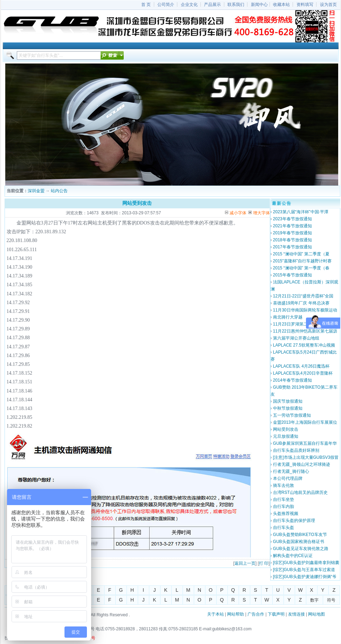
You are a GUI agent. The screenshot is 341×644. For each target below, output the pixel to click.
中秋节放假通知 (288, 408)
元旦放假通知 (286, 436)
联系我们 (236, 5)
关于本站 (216, 614)
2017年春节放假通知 (292, 247)
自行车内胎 (284, 507)
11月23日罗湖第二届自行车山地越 (305, 324)
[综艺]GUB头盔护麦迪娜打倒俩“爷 (305, 577)
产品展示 (212, 5)
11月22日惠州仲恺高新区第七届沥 (305, 331)
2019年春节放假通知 (292, 233)
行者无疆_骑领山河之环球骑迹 (302, 464)
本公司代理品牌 (288, 478)
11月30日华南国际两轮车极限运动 (305, 310)
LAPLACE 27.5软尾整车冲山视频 (304, 345)
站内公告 (59, 191)
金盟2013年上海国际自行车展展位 (305, 422)
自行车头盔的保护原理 (294, 521)
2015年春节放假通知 (292, 275)
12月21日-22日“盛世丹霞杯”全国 (303, 296)
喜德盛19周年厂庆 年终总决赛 (301, 303)
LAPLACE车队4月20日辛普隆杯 (303, 373)
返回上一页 (245, 563)
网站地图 (316, 614)
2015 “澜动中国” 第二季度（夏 (301, 254)
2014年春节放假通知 (292, 380)
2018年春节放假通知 (292, 240)
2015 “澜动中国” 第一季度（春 (301, 268)
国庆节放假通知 (288, 401)
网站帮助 (236, 614)
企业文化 (189, 5)
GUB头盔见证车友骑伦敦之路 (301, 549)
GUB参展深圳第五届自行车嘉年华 (305, 443)
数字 (314, 600)
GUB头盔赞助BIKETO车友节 (300, 535)
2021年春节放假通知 (292, 226)
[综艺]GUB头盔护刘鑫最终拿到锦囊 (306, 563)
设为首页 (328, 5)
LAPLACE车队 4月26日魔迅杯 (301, 366)
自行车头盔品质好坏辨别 (296, 450)
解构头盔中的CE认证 (293, 556)
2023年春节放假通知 (292, 219)
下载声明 (276, 614)
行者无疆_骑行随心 (291, 471)
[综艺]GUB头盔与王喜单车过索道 (304, 570)
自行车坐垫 (284, 499)
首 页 (146, 5)
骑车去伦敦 (284, 485)
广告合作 (256, 614)
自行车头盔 (284, 528)
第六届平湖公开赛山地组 (296, 338)
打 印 (264, 563)
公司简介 (166, 5)
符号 (331, 600)
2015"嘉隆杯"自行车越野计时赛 (302, 261)
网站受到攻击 (286, 429)
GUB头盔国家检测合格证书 (299, 542)
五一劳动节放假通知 (292, 415)
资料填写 (305, 5)
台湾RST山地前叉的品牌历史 (300, 492)
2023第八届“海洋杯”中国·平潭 (301, 212)
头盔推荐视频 (286, 514)
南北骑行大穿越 (288, 317)
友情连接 (296, 614)
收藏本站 (281, 5)
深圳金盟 (36, 191)
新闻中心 (259, 5)
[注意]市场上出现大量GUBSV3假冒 (306, 457)
